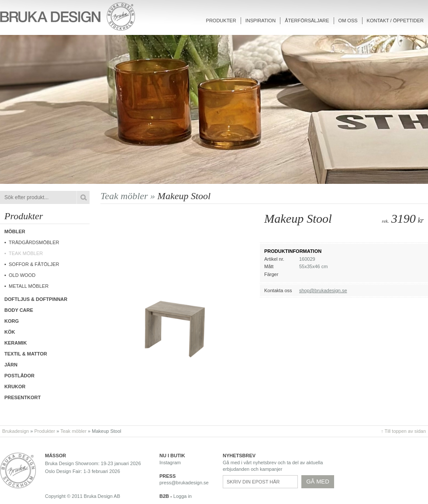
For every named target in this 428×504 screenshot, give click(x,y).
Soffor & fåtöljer (34, 264)
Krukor (15, 387)
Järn (11, 365)
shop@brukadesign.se (323, 290)
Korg (12, 321)
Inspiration (261, 21)
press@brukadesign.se (184, 483)
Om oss (348, 21)
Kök (10, 332)
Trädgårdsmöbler (34, 242)
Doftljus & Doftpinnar (36, 299)
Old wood (22, 275)
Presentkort (22, 397)
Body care (19, 310)
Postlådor (19, 376)
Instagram (170, 463)
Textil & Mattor (26, 354)
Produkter (221, 21)
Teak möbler (26, 253)
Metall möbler (29, 286)
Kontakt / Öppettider (395, 21)
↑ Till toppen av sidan (403, 431)
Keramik (16, 343)
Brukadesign (16, 431)
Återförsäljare (307, 21)
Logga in (183, 496)
